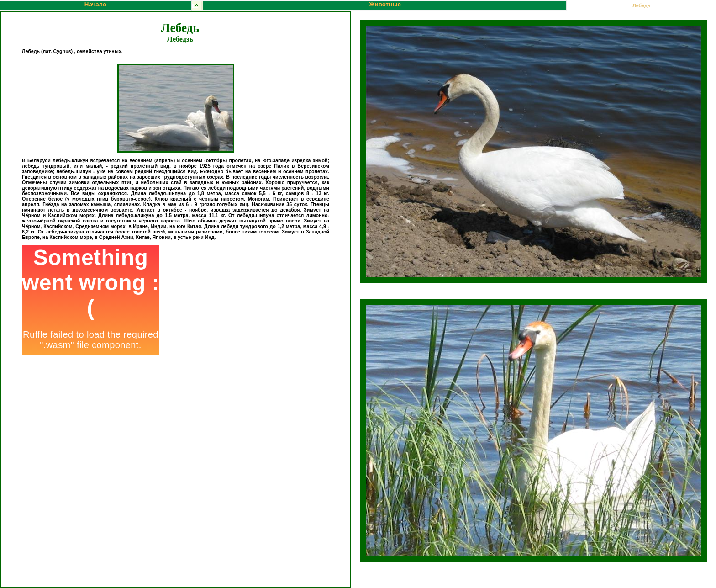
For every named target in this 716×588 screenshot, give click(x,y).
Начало (95, 4)
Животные (296, 5)
